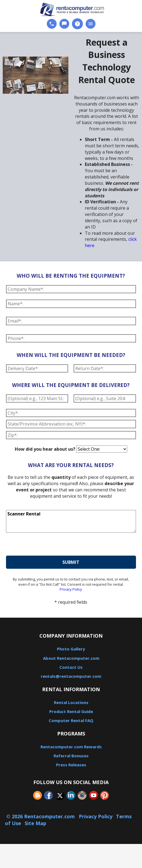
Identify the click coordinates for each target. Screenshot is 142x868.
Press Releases (71, 765)
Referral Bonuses (71, 756)
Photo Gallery (71, 649)
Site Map (35, 823)
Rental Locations (71, 702)
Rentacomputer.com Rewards (71, 747)
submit (71, 562)
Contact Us (71, 667)
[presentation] (48, 545)
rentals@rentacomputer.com (71, 676)
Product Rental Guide (71, 711)
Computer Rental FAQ (71, 720)
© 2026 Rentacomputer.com (41, 816)
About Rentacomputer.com (71, 658)
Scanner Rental (71, 521)
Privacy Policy (71, 589)
